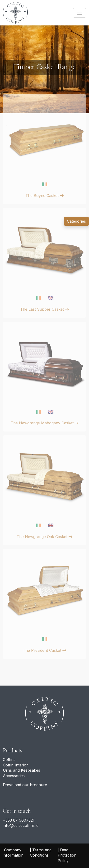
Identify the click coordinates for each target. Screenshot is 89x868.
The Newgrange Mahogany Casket (45, 423)
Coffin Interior (15, 765)
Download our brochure (25, 785)
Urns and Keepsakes (21, 770)
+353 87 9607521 (19, 820)
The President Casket (44, 650)
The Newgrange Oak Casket (44, 537)
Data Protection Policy (68, 855)
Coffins (9, 760)
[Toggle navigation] (80, 13)
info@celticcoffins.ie (21, 825)
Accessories (14, 776)
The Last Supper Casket (44, 309)
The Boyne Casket (44, 196)
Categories (76, 221)
